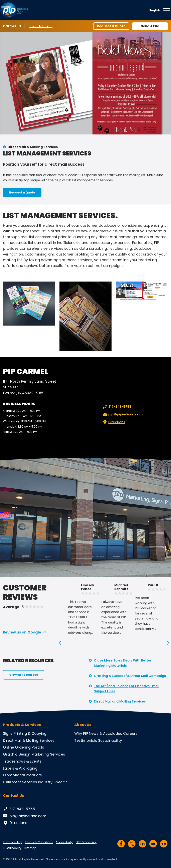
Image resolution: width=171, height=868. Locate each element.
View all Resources (24, 675)
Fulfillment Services (20, 782)
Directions (114, 422)
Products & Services (22, 725)
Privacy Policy (12, 842)
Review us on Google (22, 632)
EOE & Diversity (86, 842)
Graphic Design (17, 754)
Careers (130, 733)
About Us (83, 725)
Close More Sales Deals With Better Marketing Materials (123, 663)
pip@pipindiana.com (122, 414)
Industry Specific (53, 782)
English (155, 10)
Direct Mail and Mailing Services (120, 701)
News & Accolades (106, 733)
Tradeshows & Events (22, 761)
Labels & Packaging (20, 768)
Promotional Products (22, 775)
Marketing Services (48, 754)
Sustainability (110, 740)
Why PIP (81, 733)
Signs (8, 733)
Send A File (150, 26)
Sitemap (30, 848)
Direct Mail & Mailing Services (33, 147)
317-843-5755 (41, 26)
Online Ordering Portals (24, 747)
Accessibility (64, 842)
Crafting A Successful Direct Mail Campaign (130, 676)
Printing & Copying (30, 733)
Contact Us (14, 795)
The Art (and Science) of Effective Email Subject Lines (127, 689)
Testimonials (86, 740)
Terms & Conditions (39, 842)
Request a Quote (111, 26)
